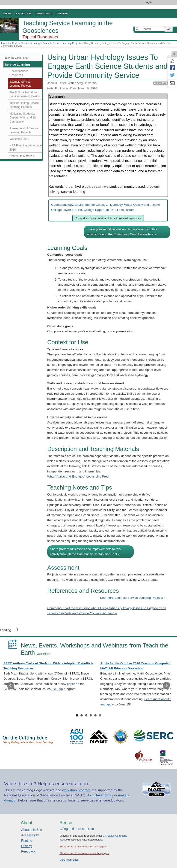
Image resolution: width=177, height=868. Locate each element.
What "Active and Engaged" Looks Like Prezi (78, 476)
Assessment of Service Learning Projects (24, 130)
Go (168, 29)
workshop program (76, 790)
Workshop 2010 (19, 139)
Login (148, 2)
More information (69, 860)
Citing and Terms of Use (77, 829)
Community (62, 13)
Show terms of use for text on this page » (83, 847)
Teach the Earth (9, 43)
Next (166, 686)
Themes (7, 13)
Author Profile (162, 83)
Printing (27, 841)
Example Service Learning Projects (62, 43)
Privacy (27, 846)
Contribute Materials (22, 156)
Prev (11, 686)
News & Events (44, 13)
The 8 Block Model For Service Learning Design (25, 94)
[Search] (150, 29)
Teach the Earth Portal (16, 58)
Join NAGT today (100, 795)
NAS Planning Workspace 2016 (25, 148)
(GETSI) (57, 689)
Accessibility (30, 835)
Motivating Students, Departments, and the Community (23, 118)
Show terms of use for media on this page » (84, 853)
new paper (68, 684)
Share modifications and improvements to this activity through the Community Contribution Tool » (122, 232)
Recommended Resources (19, 73)
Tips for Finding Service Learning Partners (24, 105)
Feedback (28, 851)
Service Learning (30, 43)
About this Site (32, 830)
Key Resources (24, 13)
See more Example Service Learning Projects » (133, 598)
